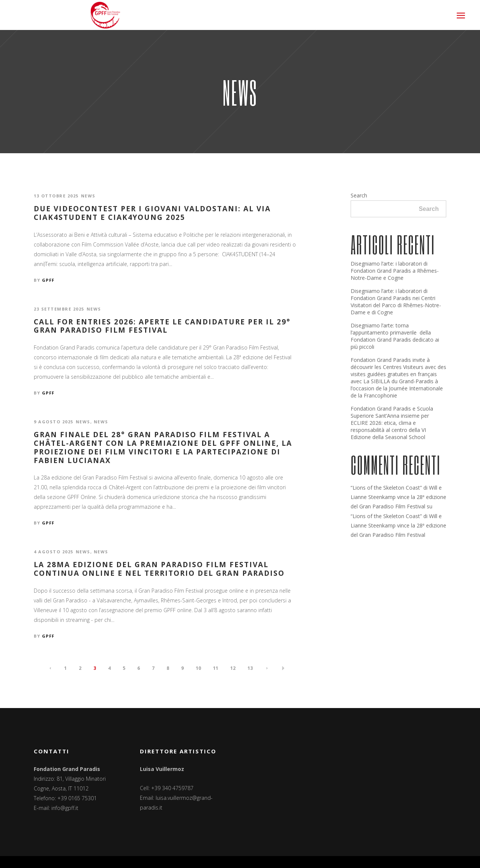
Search (359, 195)
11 (216, 668)
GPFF (48, 280)
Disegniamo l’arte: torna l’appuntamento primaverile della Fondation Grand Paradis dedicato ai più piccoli (395, 336)
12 (233, 668)
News (88, 196)
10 (198, 668)
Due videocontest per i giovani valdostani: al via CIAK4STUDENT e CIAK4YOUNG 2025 (152, 213)
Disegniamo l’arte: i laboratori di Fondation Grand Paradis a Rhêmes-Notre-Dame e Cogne (395, 271)
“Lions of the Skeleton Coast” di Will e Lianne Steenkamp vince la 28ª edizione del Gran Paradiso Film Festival (398, 497)
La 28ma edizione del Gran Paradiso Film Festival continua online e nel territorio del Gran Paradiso (159, 569)
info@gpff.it (65, 808)
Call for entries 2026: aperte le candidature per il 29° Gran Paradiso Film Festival (162, 326)
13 (250, 668)
